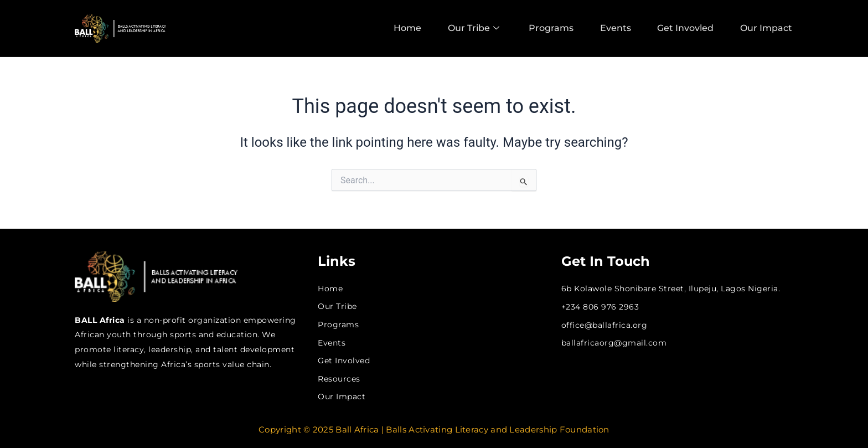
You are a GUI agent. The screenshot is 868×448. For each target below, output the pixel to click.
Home (402, 28)
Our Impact (767, 28)
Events (614, 28)
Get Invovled (685, 28)
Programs (548, 28)
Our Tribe (469, 28)
